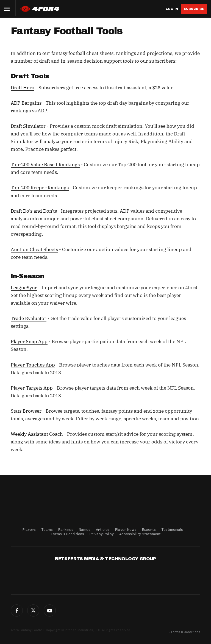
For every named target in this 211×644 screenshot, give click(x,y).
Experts (149, 530)
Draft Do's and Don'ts (34, 211)
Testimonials (172, 530)
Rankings (66, 530)
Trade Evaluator (29, 318)
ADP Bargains (26, 103)
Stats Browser (26, 411)
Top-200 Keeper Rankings (40, 188)
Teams (47, 530)
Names (85, 530)
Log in (172, 9)
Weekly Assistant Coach (37, 434)
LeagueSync (24, 288)
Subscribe (194, 9)
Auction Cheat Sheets (34, 249)
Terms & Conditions (67, 534)
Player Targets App (32, 388)
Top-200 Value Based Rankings (45, 165)
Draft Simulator (28, 126)
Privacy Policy (102, 534)
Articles (103, 530)
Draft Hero (23, 88)
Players (29, 530)
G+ (50, 610)
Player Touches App (33, 365)
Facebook (17, 610)
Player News (126, 530)
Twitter (33, 610)
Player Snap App (29, 342)
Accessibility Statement (140, 534)
